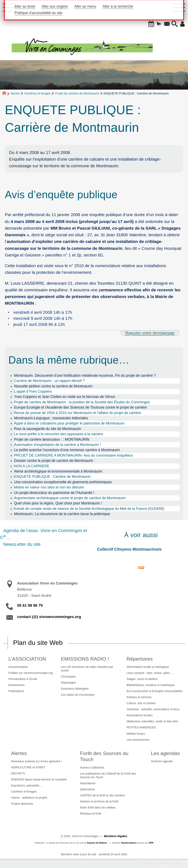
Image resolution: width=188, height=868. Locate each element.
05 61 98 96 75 (30, 605)
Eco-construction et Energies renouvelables (155, 691)
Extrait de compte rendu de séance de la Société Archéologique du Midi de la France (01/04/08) (89, 509)
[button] (150, 24)
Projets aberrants (22, 804)
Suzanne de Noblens (97, 843)
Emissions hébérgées (75, 689)
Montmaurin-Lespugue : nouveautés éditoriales (51, 418)
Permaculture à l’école (23, 679)
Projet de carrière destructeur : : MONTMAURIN (52, 439)
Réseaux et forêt (91, 814)
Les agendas (165, 753)
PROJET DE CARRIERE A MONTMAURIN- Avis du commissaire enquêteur (74, 455)
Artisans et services (139, 697)
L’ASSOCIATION (27, 659)
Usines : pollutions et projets (29, 798)
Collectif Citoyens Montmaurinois (129, 549)
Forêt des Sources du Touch (104, 756)
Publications (16, 691)
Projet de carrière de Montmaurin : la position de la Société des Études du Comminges (82, 402)
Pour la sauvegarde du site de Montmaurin (48, 429)
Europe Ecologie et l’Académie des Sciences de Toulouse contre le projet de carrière (80, 407)
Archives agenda (162, 761)
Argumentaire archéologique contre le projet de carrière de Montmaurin (70, 498)
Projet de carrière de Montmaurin (77, 93)
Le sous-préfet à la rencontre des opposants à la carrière (59, 434)
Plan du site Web (38, 643)
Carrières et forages (38, 93)
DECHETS (18, 773)
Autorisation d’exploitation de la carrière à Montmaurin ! (57, 445)
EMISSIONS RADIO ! (85, 659)
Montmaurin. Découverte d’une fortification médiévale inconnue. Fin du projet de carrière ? (85, 375)
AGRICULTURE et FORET (28, 767)
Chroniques (68, 677)
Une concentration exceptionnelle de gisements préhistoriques (63, 482)
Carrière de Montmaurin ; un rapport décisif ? (49, 381)
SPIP (151, 843)
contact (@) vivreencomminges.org (49, 617)
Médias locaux (136, 734)
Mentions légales (116, 836)
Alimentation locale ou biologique (148, 667)
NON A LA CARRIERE (32, 466)
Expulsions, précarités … (27, 785)
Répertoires (140, 659)
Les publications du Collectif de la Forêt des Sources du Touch (108, 775)
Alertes (15, 93)
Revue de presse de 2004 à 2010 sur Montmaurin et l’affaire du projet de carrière (78, 413)
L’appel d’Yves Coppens (33, 391)
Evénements (17, 685)
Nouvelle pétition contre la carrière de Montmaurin (53, 386)
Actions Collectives (92, 768)
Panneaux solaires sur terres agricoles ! (37, 761)
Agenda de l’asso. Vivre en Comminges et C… (44, 534)
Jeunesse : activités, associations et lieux (153, 709)
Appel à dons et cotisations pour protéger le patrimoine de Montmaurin (69, 423)
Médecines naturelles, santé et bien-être (152, 721)
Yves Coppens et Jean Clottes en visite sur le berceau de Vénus (65, 397)
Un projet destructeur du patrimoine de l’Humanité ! (54, 493)
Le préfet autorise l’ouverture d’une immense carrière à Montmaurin (67, 450)
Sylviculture (87, 789)
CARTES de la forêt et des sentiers (103, 795)
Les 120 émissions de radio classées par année (87, 669)
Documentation (18, 667)
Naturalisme (88, 783)
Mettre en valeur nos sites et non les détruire (49, 487)
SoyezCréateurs (129, 843)
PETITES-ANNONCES (141, 727)
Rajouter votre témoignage (150, 333)
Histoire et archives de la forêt (99, 801)
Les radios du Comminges (78, 695)
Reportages (68, 683)
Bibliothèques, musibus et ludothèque (151, 685)
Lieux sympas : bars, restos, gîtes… (150, 673)
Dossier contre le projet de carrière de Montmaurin (54, 461)
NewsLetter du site (22, 544)
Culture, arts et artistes (141, 703)
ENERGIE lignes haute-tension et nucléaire (39, 779)
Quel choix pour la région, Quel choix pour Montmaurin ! (58, 503)
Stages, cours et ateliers (142, 679)
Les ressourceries (138, 740)
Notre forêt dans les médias (98, 807)
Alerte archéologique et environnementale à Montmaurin (58, 471)
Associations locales (140, 715)
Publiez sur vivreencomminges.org (31, 673)
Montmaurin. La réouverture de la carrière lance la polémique (62, 514)
